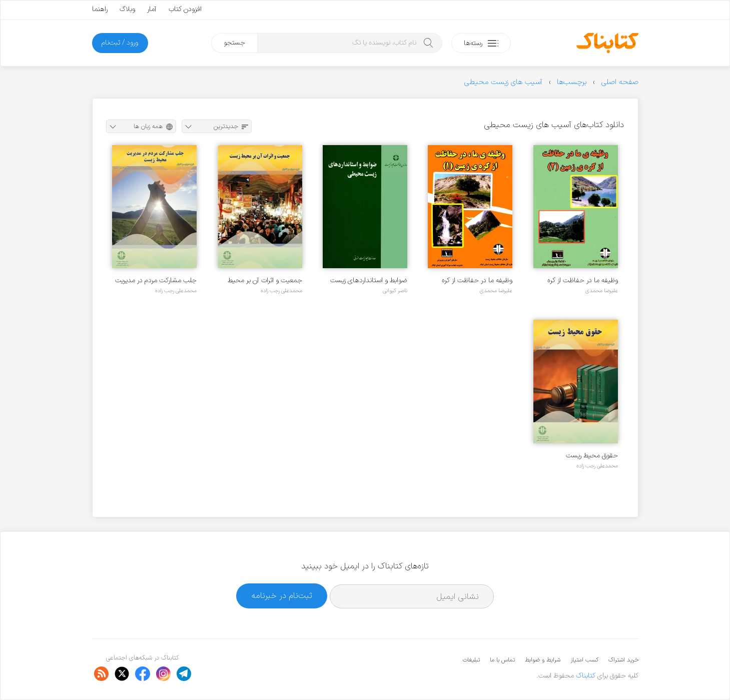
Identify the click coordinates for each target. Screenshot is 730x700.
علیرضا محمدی (602, 291)
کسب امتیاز (584, 660)
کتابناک (586, 676)
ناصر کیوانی (395, 291)
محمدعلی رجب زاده (281, 291)
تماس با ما (502, 660)
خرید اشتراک (623, 660)
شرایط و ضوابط (543, 660)
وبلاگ (127, 9)
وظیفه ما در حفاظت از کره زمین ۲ (583, 280)
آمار (152, 9)
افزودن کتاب (185, 9)
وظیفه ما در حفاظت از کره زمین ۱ (477, 280)
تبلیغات (471, 660)
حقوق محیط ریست (592, 456)
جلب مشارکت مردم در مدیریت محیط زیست (156, 280)
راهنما (100, 9)
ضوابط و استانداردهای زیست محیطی (369, 280)
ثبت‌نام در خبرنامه (282, 596)
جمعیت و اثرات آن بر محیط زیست (265, 280)
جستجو (234, 43)
